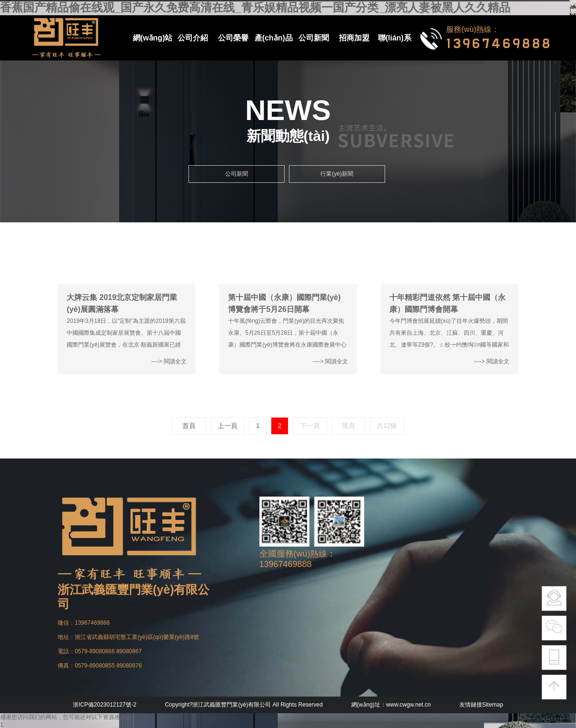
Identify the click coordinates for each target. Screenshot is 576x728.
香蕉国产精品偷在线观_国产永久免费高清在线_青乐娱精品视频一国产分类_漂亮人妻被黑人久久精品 (255, 7)
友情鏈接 (471, 705)
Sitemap (493, 705)
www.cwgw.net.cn (408, 705)
